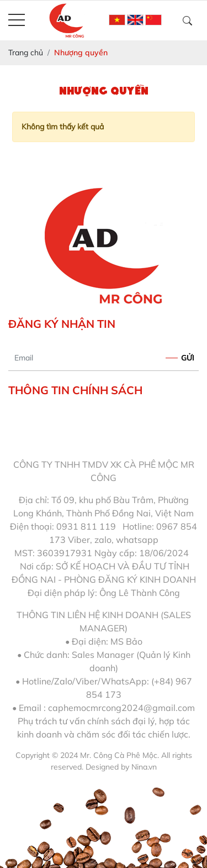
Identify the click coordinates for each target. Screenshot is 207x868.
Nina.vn (144, 767)
